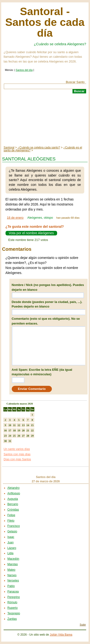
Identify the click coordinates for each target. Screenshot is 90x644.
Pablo (11, 586)
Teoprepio (14, 613)
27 (23, 436)
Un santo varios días (17, 449)
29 (32, 436)
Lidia (10, 553)
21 (28, 430)
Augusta (13, 499)
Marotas (13, 564)
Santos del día (24, 70)
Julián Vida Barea (61, 635)
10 (10, 425)
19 (19, 430)
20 (23, 430)
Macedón (13, 559)
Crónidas (13, 510)
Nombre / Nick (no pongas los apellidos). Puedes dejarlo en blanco (48, 287)
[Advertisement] (45, 120)
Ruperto (13, 608)
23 (5, 436)
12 (19, 425)
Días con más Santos (17, 459)
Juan (11, 542)
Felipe (11, 515)
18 (14, 430)
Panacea (13, 592)
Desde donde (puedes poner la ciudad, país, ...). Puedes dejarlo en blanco (47, 304)
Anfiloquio (14, 493)
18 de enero (15, 218)
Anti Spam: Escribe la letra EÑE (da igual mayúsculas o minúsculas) (42, 372)
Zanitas (12, 619)
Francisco (14, 526)
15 (32, 425)
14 (28, 425)
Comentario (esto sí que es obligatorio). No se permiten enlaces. (46, 321)
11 (14, 425)
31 (10, 441)
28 (28, 436)
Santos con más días (17, 454)
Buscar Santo (75, 82)
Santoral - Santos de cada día (45, 22)
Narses (12, 575)
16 (5, 430)
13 (23, 425)
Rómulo (12, 602)
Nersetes (13, 581)
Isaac (11, 537)
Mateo (11, 570)
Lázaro (12, 548)
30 (5, 441)
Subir (83, 625)
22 (32, 430)
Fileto (11, 521)
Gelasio (12, 531)
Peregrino (14, 597)
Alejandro (14, 488)
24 (10, 436)
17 (10, 430)
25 (14, 436)
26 (19, 436)
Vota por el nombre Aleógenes (31, 233)
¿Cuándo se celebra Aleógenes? (60, 44)
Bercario (13, 504)
